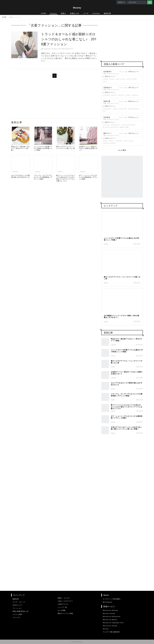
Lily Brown (106, 125)
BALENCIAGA (107, 109)
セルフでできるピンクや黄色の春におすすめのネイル (20, 176)
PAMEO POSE (123, 109)
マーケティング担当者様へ (112, 599)
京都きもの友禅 (124, 127)
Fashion (55, 49)
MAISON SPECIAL (134, 109)
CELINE (112, 79)
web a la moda (120, 79)
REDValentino (115, 125)
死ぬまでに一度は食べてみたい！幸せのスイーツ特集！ (20, 148)
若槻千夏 (107, 101)
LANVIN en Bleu (128, 141)
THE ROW (121, 95)
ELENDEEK (106, 95)
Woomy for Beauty (110, 620)
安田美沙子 (108, 88)
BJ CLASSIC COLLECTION (110, 127)
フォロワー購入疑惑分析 (111, 632)
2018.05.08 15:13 (67, 49)
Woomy (77, 8)
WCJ (104, 111)
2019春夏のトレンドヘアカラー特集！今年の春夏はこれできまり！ (121, 316)
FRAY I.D (112, 141)
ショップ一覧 (62, 607)
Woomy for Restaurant (112, 617)
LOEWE (115, 109)
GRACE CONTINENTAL (128, 125)
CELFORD (119, 141)
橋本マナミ (108, 133)
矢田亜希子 (108, 72)
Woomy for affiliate (110, 610)
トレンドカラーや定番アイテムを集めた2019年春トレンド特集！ (43, 148)
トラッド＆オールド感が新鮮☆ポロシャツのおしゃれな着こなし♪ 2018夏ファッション (69, 39)
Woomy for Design (110, 626)
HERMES (106, 79)
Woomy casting (109, 613)
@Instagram (107, 602)
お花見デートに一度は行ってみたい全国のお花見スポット (88, 148)
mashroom (47, 49)
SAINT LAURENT (132, 79)
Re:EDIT (128, 95)
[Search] (137, 2)
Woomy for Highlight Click (113, 623)
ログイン (121, 2)
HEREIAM (135, 95)
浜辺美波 (107, 117)
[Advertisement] (54, 99)
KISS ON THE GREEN (109, 143)
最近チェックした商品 (65, 613)
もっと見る (122, 150)
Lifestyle (15, 143)
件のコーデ (133, 72)
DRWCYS (114, 95)
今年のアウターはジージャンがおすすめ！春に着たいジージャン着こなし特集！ (127, 428)
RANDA (105, 141)
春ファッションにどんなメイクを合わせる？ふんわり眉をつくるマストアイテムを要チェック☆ (65, 178)
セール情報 (62, 610)
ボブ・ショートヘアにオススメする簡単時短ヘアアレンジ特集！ (88, 177)
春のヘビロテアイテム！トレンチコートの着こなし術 (65, 147)
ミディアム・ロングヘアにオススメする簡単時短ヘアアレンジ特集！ (43, 177)
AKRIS (105, 81)
